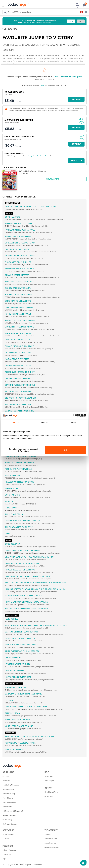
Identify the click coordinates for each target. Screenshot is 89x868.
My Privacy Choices (10, 824)
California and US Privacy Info (13, 811)
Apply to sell (7, 854)
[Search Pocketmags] (5, 12)
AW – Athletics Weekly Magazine (68, 77)
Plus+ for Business (9, 802)
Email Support (49, 781)
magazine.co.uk (50, 843)
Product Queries (8, 834)
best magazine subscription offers (37, 156)
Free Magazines (8, 789)
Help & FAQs (49, 776)
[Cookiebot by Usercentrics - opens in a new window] (75, 416)
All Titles (5, 776)
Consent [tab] (16, 423)
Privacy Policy (7, 807)
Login (42, 85)
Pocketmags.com (51, 839)
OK (66, 450)
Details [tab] (44, 423)
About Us (48, 834)
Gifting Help (49, 796)
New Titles (6, 781)
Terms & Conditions (9, 815)
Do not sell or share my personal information (23, 450)
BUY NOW (76, 99)
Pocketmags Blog (9, 794)
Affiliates (6, 839)
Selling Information (9, 850)
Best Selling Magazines (11, 785)
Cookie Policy (7, 820)
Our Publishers (8, 798)
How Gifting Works (51, 792)
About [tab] (74, 423)
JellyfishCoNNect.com (52, 847)
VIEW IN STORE (53, 179)
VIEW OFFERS (76, 161)
